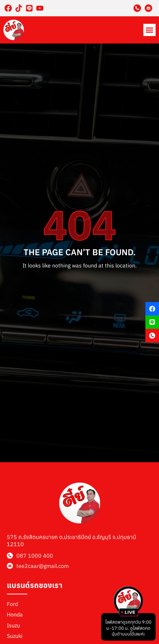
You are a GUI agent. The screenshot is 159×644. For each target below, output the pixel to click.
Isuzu (13, 625)
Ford (12, 604)
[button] (149, 30)
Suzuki (15, 636)
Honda (15, 614)
